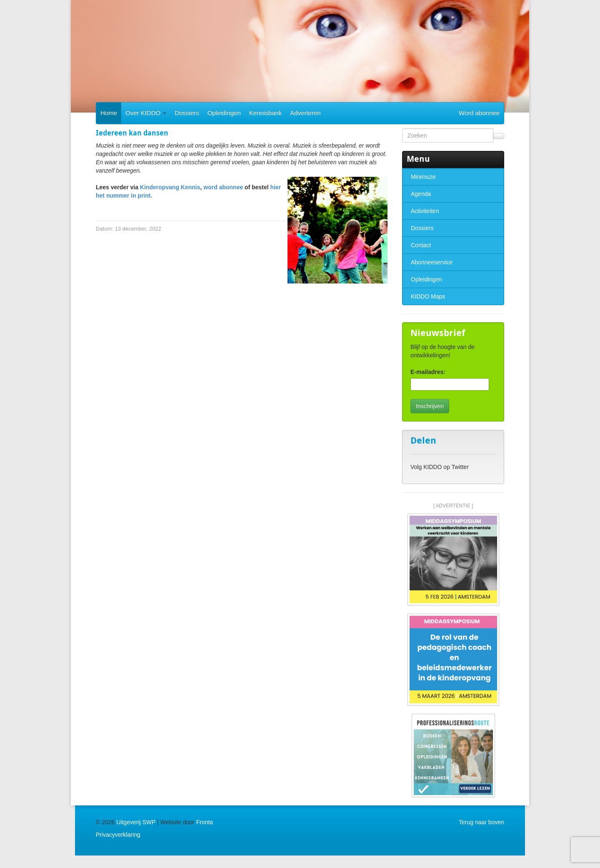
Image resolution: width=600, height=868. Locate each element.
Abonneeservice (432, 262)
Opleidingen (224, 113)
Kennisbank (265, 113)
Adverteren (305, 113)
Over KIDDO (146, 113)
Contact (421, 245)
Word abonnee (479, 113)
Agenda (421, 194)
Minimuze (423, 177)
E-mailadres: (428, 372)
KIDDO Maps (428, 296)
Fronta (205, 822)
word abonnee (223, 187)
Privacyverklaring (118, 835)
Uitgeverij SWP (136, 822)
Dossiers (187, 113)
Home (109, 113)
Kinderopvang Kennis (170, 187)
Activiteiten (425, 211)
